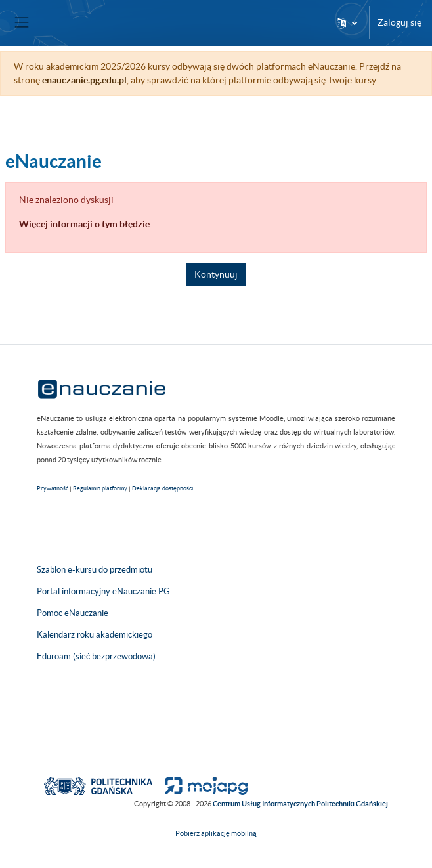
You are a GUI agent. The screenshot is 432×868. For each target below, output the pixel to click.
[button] (347, 23)
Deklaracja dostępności (162, 488)
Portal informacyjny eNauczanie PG (103, 591)
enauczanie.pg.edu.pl (84, 80)
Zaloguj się (400, 22)
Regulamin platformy (100, 488)
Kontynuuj (216, 274)
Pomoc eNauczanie (73, 613)
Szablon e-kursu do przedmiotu (95, 570)
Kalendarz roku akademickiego (95, 635)
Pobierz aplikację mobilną (216, 833)
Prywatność (53, 488)
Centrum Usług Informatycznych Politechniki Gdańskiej (300, 804)
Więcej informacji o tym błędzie (84, 224)
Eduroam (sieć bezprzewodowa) (96, 656)
